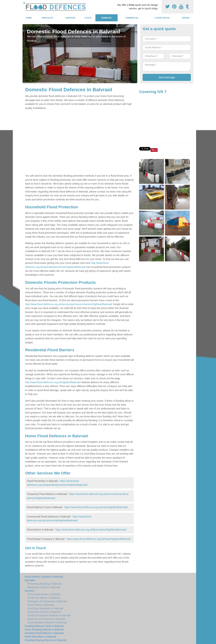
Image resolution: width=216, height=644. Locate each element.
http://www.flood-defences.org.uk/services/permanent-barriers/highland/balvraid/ (69, 304)
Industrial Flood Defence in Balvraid (44, 633)
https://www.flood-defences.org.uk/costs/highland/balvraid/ (96, 507)
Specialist (48, 18)
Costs (88, 18)
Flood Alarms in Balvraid (41, 605)
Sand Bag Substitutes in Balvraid (45, 608)
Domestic (106, 18)
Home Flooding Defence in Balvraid (44, 630)
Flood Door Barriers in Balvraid (44, 612)
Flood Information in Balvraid (40, 637)
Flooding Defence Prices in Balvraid (44, 626)
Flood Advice (162, 18)
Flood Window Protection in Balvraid (47, 622)
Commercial (132, 18)
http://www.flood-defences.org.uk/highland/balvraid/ (53, 382)
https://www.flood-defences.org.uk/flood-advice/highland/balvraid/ (91, 530)
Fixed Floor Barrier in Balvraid (44, 598)
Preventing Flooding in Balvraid (44, 584)
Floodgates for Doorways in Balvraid (47, 601)
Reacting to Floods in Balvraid (44, 587)
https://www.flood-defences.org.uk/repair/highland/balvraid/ (99, 539)
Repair (186, 18)
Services (70, 18)
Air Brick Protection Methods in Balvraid (49, 615)
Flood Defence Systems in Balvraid (44, 577)
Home (29, 18)
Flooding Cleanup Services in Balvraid (46, 640)
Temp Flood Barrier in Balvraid (44, 594)
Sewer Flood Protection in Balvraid (46, 619)
